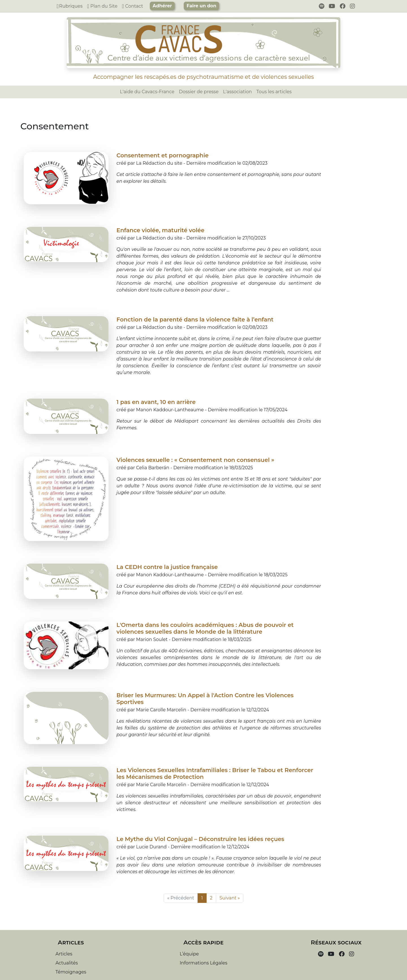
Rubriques (70, 6)
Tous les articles (274, 92)
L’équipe (189, 954)
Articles (64, 954)
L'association (237, 92)
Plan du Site (102, 6)
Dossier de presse (199, 92)
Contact (132, 6)
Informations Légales (203, 963)
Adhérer (162, 6)
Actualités (67, 963)
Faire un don (201, 6)
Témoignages (71, 972)
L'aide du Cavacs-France (147, 92)
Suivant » (230, 898)
